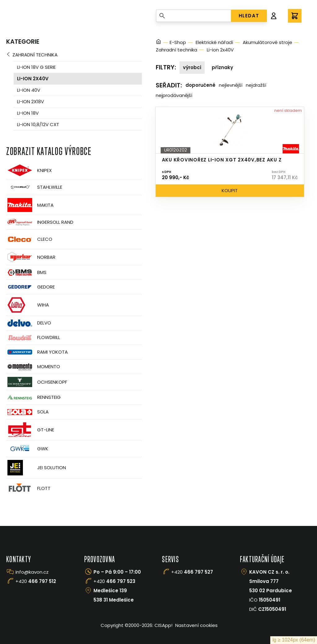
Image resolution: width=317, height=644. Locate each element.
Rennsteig (33, 397)
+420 (36, 581)
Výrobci (192, 67)
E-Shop (178, 42)
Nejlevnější (231, 85)
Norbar (31, 257)
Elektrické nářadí (214, 42)
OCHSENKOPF (37, 382)
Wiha (28, 305)
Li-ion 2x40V (33, 79)
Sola (27, 412)
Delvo (29, 323)
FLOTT (28, 488)
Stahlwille (34, 187)
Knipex (29, 170)
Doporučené (200, 85)
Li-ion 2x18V (30, 101)
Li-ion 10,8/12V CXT (38, 124)
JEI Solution (36, 468)
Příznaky (222, 67)
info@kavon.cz (32, 572)
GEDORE (30, 287)
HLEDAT (249, 16)
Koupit (230, 190)
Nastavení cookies (196, 625)
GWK (27, 449)
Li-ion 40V (29, 90)
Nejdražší (256, 85)
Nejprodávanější (174, 95)
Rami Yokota (37, 352)
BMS (26, 273)
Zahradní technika (35, 55)
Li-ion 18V (28, 113)
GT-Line (30, 430)
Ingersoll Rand (40, 222)
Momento (33, 367)
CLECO (29, 239)
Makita (30, 205)
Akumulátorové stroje (267, 42)
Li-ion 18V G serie (36, 67)
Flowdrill (33, 338)
